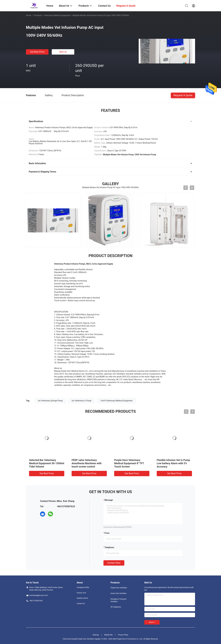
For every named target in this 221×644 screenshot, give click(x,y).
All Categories (116, 607)
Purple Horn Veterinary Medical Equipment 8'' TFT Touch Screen (129, 463)
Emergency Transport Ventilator (119, 600)
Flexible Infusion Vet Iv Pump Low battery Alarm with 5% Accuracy (173, 463)
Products (38, 15)
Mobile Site (108, 635)
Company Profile (83, 587)
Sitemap (96, 635)
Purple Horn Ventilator (119, 588)
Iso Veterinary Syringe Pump (50, 401)
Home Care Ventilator (119, 593)
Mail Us (63, 52)
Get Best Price (37, 52)
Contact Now (114, 563)
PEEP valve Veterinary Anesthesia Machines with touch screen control (87, 463)
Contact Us (81, 604)
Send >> (152, 622)
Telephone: (110, 547)
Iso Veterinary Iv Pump (81, 401)
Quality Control (82, 598)
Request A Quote (183, 95)
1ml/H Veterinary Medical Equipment (116, 401)
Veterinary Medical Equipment (57, 15)
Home (29, 15)
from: (107, 533)
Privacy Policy (123, 635)
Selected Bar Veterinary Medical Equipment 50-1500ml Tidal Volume (47, 463)
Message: (109, 500)
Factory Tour (81, 593)
